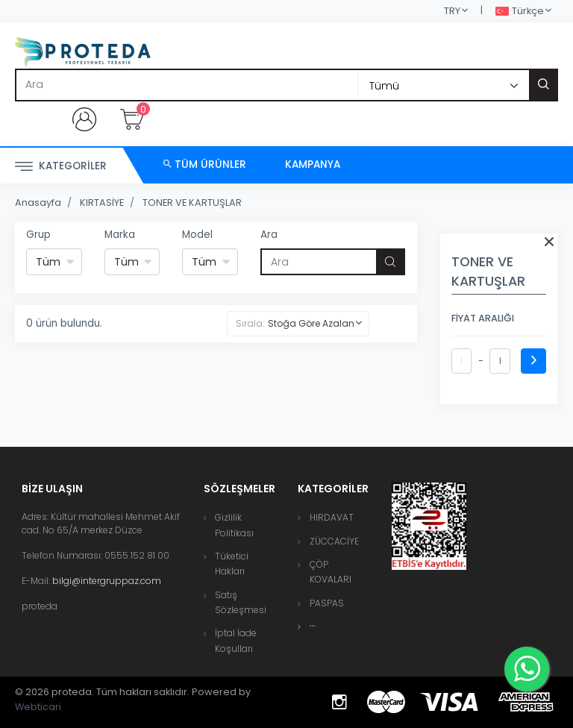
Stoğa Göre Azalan (311, 323)
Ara (269, 235)
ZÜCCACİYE (334, 541)
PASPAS (327, 603)
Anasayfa (38, 203)
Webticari (38, 707)
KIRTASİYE (102, 203)
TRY (452, 11)
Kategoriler (61, 167)
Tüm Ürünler (205, 164)
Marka (120, 235)
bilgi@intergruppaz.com (107, 581)
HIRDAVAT (332, 517)
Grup (38, 235)
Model (197, 235)
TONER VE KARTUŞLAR (192, 203)
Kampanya (313, 164)
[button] (313, 626)
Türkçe (520, 12)
